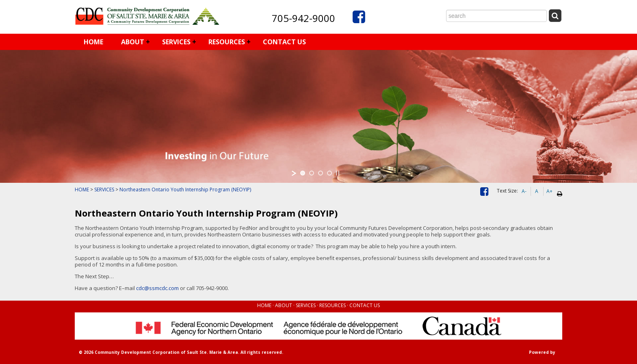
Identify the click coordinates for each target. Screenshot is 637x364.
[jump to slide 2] (312, 173)
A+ (549, 191)
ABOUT (133, 42)
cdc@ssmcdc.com (157, 288)
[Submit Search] (555, 16)
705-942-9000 (303, 18)
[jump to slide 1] (303, 173)
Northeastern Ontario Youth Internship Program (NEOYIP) (185, 190)
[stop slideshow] (338, 173)
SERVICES (176, 42)
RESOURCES (227, 42)
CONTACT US (284, 42)
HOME (93, 42)
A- (524, 191)
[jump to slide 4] (329, 173)
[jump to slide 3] (321, 173)
